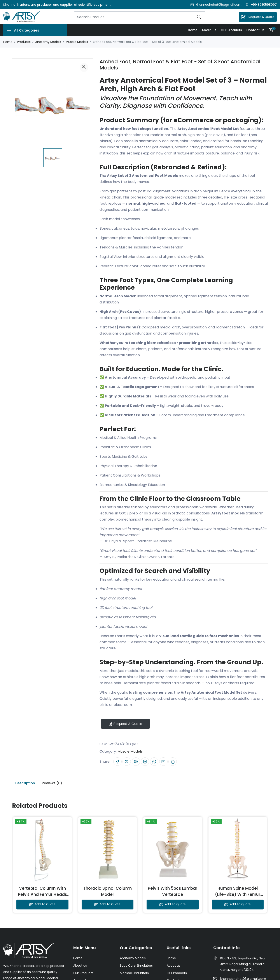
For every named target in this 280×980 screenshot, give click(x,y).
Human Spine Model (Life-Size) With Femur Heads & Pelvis (238, 896)
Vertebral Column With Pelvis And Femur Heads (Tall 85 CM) (42, 896)
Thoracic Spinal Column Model (108, 893)
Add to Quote (42, 906)
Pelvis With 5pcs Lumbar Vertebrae (172, 893)
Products (24, 42)
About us (209, 30)
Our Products (231, 30)
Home (192, 30)
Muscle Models (77, 42)
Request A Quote (258, 17)
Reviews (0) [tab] (53, 784)
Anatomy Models (48, 42)
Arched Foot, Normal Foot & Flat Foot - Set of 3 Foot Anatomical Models (168, 65)
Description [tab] (26, 784)
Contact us (255, 30)
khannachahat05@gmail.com (219, 5)
